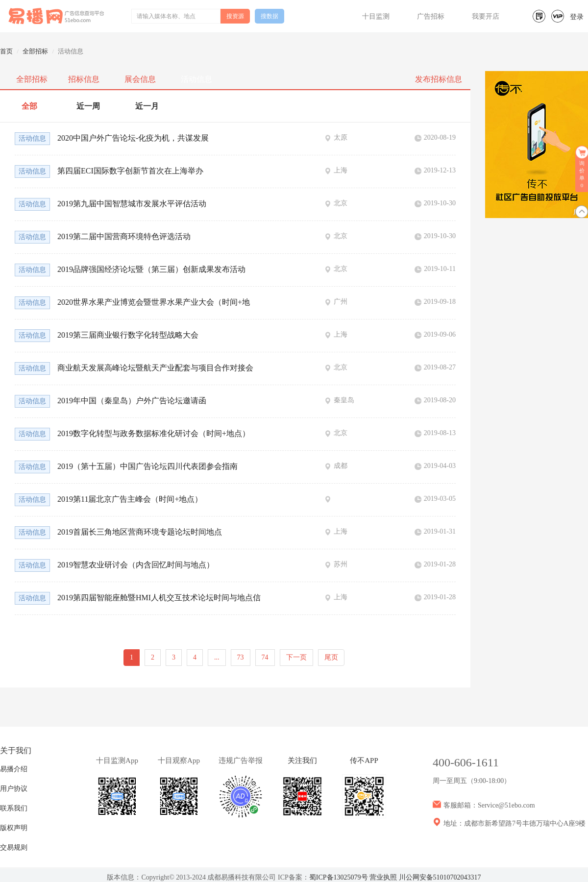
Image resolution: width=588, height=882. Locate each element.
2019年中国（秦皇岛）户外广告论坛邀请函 (132, 401)
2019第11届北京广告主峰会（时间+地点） (130, 499)
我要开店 (486, 16)
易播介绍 (14, 769)
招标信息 (84, 79)
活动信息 (196, 79)
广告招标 (431, 16)
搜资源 (235, 16)
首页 (6, 51)
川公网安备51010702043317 (440, 877)
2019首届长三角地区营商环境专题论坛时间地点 (140, 532)
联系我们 (14, 808)
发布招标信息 (439, 79)
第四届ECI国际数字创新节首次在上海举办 (130, 171)
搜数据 (269, 16)
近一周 (88, 106)
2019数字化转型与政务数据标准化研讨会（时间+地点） (154, 433)
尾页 (331, 657)
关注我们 (302, 760)
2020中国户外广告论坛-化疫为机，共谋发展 (133, 138)
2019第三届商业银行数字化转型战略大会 (128, 335)
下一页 (296, 657)
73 (241, 657)
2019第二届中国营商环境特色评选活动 (124, 236)
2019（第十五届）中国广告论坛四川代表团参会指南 (147, 466)
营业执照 (383, 877)
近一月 (147, 106)
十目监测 (376, 16)
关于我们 (16, 750)
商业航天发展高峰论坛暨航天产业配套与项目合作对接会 (155, 368)
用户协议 (14, 789)
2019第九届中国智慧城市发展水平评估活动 (132, 204)
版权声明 (14, 828)
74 (265, 657)
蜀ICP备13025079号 (339, 877)
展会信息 (140, 79)
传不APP (364, 760)
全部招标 (35, 51)
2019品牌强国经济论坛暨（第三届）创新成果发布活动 (151, 269)
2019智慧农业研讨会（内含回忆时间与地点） (136, 565)
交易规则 (14, 847)
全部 (29, 106)
